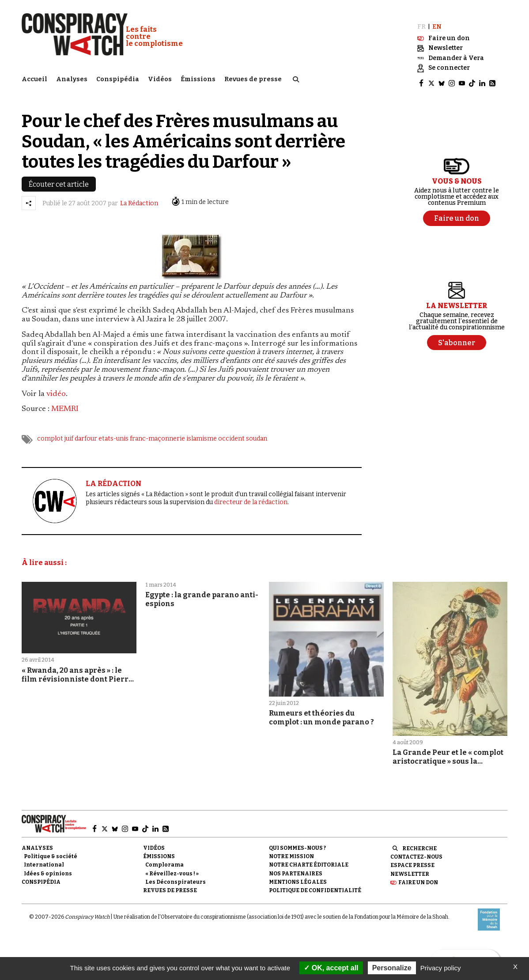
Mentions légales (298, 876)
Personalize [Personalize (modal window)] (392, 968)
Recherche (419, 843)
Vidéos (160, 77)
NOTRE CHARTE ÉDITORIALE (309, 859)
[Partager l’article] (29, 197)
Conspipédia (118, 77)
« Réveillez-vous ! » (172, 867)
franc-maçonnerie (157, 433)
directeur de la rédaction (251, 496)
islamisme (202, 433)
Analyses (72, 77)
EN (437, 21)
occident (231, 433)
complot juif (55, 433)
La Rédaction (139, 198)
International (44, 859)
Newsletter (410, 868)
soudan (257, 433)
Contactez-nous (416, 851)
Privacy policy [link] (441, 968)
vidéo (56, 388)
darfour (86, 433)
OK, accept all (331, 968)
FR (421, 21)
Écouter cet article (59, 179)
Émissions (198, 77)
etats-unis (113, 433)
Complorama (164, 859)
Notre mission (291, 851)
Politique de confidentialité (315, 885)
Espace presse (412, 859)
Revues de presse (253, 77)
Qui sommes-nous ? (297, 842)
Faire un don (418, 876)
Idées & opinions (48, 867)
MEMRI (65, 403)
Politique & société (51, 851)
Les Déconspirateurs (176, 876)
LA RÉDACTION (113, 478)
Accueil (34, 77)
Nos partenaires (296, 867)
